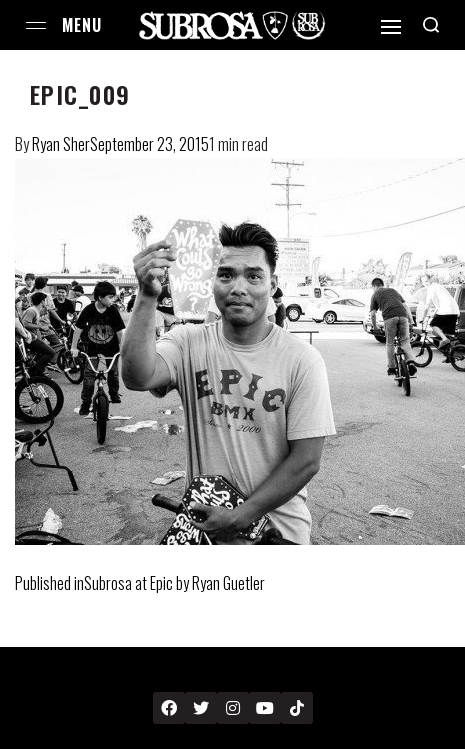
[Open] (391, 27)
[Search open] (431, 25)
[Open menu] (36, 25)
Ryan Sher (61, 144)
